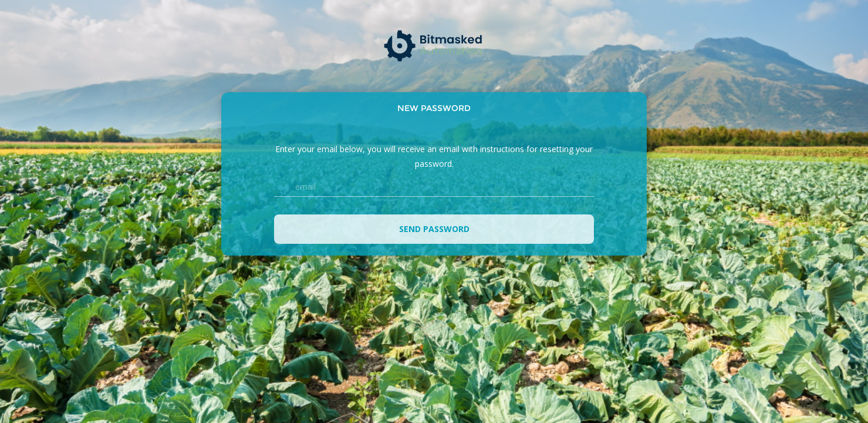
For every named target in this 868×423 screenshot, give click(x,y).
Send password (434, 229)
